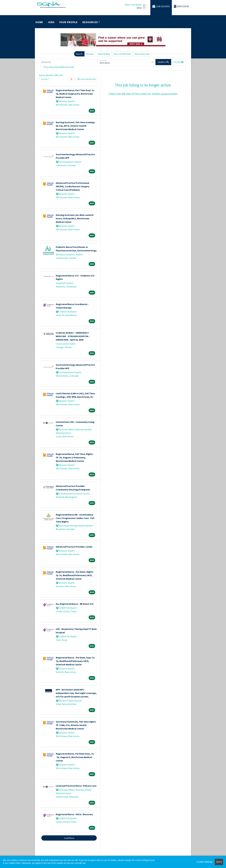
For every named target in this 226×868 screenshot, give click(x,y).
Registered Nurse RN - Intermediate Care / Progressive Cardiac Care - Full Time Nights (75, 518)
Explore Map (104, 54)
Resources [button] (90, 22)
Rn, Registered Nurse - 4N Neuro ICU (75, 604)
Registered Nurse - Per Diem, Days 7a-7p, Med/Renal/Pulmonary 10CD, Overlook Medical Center (75, 661)
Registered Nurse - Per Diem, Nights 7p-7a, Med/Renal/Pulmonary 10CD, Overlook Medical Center (75, 575)
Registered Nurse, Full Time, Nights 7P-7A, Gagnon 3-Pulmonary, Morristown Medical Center (74, 457)
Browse (90, 54)
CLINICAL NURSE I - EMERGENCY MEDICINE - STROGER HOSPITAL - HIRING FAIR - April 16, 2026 (73, 336)
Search (79, 54)
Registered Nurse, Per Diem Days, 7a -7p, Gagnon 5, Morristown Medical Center (75, 757)
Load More (69, 838)
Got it (219, 862)
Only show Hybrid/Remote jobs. (59, 67)
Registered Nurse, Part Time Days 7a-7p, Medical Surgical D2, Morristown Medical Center (75, 94)
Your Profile (68, 22)
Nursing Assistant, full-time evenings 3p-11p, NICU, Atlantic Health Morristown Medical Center (75, 126)
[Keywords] (69, 62)
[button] (179, 62)
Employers (181, 6)
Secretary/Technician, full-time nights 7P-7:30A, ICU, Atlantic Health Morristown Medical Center (76, 725)
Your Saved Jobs (142, 54)
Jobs (51, 22)
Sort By (45, 79)
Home (39, 22)
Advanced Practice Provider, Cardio (74, 547)
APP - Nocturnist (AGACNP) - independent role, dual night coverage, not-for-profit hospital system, (76, 693)
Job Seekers (161, 6)
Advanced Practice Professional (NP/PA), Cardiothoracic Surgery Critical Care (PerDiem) (72, 186)
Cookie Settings (205, 862)
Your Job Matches (122, 54)
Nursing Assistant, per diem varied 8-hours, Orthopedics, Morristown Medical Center (75, 218)
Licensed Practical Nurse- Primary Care (76, 786)
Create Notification (87, 79)
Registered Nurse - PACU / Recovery (74, 814)
